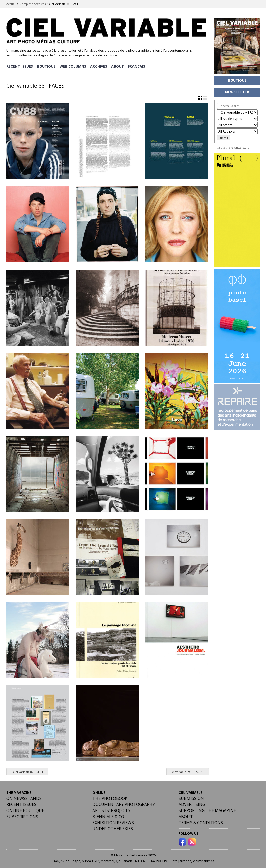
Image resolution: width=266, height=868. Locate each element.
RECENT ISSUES (20, 66)
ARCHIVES (99, 66)
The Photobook (110, 798)
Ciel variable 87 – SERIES (27, 771)
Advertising (192, 804)
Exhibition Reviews (113, 822)
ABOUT (119, 66)
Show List (205, 98)
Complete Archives (33, 4)
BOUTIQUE (46, 66)
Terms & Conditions (201, 822)
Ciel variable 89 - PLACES (188, 771)
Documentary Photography (124, 804)
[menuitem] (138, 66)
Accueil (11, 4)
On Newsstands (24, 798)
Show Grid (200, 98)
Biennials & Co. (109, 816)
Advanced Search (240, 148)
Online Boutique (25, 810)
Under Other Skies (113, 828)
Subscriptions (22, 816)
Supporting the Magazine (207, 810)
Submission (191, 798)
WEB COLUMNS (73, 66)
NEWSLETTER (237, 92)
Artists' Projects (111, 810)
